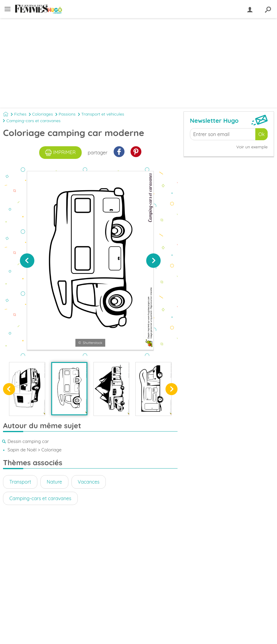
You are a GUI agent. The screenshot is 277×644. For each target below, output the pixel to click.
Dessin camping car (28, 441)
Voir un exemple (252, 147)
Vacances (89, 482)
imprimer (60, 153)
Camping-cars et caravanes (33, 121)
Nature (54, 482)
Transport (20, 482)
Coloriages (43, 114)
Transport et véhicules (103, 114)
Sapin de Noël (22, 450)
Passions (67, 114)
